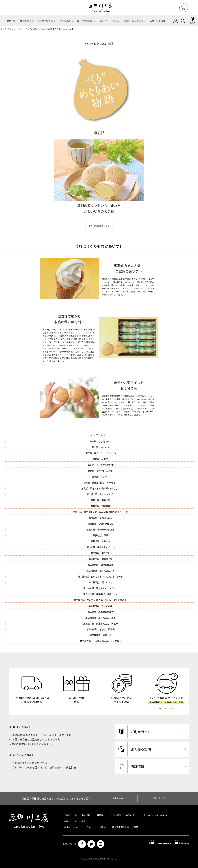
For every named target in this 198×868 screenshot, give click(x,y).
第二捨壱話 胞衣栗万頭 (102, 559)
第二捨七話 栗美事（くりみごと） (102, 594)
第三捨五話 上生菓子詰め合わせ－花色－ (101, 641)
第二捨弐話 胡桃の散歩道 (102, 565)
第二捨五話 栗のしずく (102, 582)
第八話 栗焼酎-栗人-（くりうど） (100, 483)
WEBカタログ (120, 798)
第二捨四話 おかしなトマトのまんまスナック (102, 577)
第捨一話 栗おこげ (102, 500)
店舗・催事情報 (157, 21)
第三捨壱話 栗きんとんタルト (101, 618)
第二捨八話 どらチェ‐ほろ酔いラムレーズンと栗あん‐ (100, 600)
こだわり (103, 21)
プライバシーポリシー (97, 827)
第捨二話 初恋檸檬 (102, 506)
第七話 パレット (101, 477)
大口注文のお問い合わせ (155, 815)
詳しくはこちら (166, 708)
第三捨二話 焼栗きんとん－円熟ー (101, 624)
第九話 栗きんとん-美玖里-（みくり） (100, 488)
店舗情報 (99, 815)
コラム (116, 21)
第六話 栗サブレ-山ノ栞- (100, 471)
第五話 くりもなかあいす (101, 465)
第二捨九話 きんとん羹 (101, 606)
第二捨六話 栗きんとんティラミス (102, 588)
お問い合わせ (132, 815)
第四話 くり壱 (101, 459)
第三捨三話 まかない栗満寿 (101, 629)
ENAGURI (179, 844)
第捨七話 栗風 (102, 535)
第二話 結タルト (101, 447)
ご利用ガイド (70, 815)
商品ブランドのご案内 (75, 821)
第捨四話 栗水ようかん (102, 518)
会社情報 (86, 815)
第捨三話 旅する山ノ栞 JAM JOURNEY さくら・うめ (102, 512)
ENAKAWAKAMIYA (154, 844)
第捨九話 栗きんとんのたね (102, 547)
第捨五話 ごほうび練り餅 (102, 524)
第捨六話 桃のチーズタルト (102, 530)
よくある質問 (115, 815)
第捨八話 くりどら (102, 541)
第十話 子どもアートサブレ (102, 494)
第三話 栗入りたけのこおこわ (101, 453)
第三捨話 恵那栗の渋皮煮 (101, 612)
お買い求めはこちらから (99, 226)
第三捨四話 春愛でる (101, 635)
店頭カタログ (159, 798)
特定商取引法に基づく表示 (125, 827)
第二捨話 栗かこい (102, 553)
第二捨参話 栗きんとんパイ (102, 571)
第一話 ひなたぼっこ (101, 441)
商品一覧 (11, 21)
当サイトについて (73, 827)
